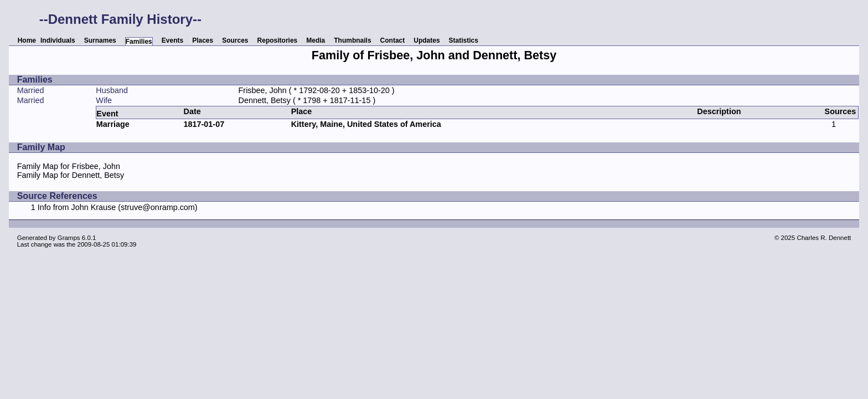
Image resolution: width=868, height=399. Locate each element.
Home (27, 40)
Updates (427, 40)
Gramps (69, 238)
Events (172, 40)
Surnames (100, 40)
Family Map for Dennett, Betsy (71, 175)
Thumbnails (352, 40)
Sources (235, 40)
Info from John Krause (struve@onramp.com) (118, 207)
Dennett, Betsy (265, 100)
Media (316, 40)
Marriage (113, 124)
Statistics (464, 40)
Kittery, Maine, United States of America (366, 124)
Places (203, 40)
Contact (393, 40)
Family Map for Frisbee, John (69, 166)
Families (139, 42)
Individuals (58, 40)
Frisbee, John (263, 90)
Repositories (278, 40)
